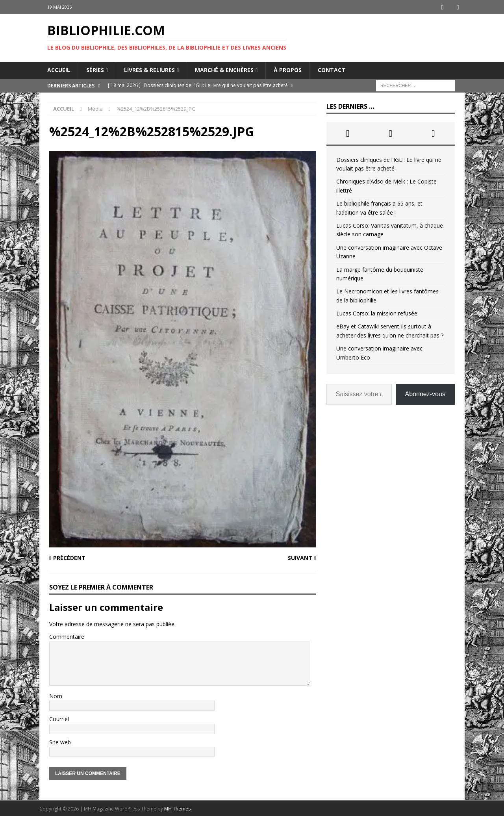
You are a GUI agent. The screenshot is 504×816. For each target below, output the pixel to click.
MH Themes (177, 808)
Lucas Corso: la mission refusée (377, 313)
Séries (95, 70)
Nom (56, 696)
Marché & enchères (224, 70)
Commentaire (67, 636)
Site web (60, 742)
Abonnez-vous (425, 394)
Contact (332, 70)
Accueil (59, 70)
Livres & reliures (149, 70)
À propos (288, 70)
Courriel (59, 719)
